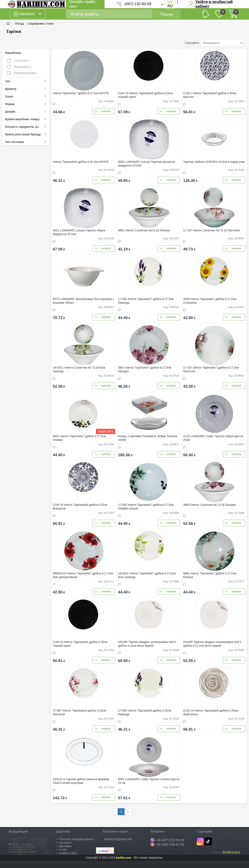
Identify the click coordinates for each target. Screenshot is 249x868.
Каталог (27, 14)
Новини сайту (68, 853)
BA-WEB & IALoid (231, 852)
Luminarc (18, 61)
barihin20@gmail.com (118, 839)
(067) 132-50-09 (138, 4)
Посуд (19, 23)
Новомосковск (22, 73)
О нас (63, 850)
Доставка (65, 846)
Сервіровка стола (41, 23)
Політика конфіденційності (77, 839)
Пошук (166, 14)
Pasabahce (19, 67)
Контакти (65, 843)
